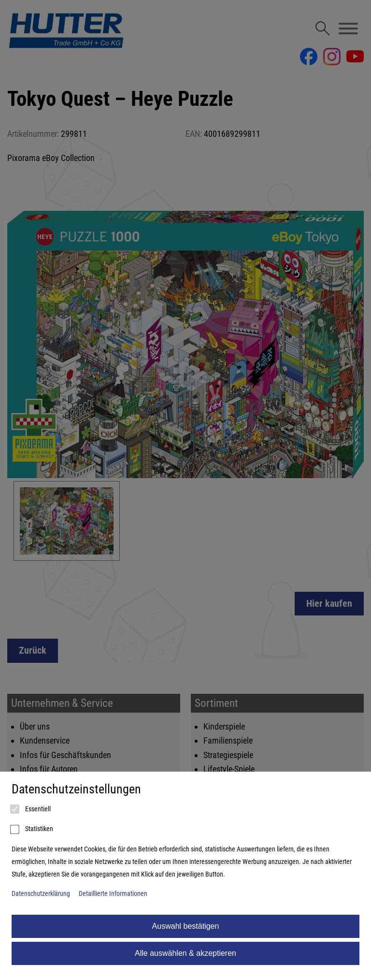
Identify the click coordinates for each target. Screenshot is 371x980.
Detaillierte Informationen (113, 894)
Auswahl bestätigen (186, 926)
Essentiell (31, 809)
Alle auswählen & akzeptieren (185, 953)
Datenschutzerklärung (41, 894)
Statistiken (32, 830)
